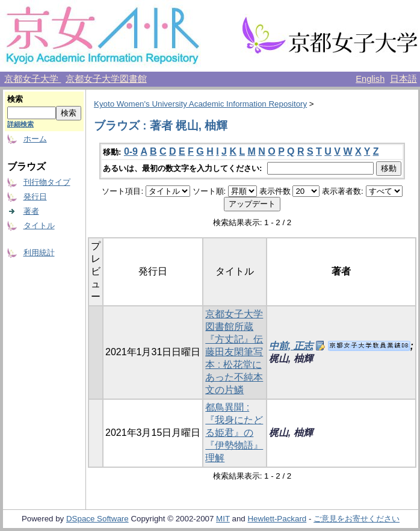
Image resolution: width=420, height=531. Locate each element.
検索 (15, 99)
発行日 (35, 197)
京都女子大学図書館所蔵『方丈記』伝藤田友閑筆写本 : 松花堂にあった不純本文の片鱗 (234, 352)
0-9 (131, 151)
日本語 (403, 79)
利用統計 (39, 253)
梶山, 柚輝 (291, 359)
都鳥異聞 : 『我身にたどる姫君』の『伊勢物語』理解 (234, 433)
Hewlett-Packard (277, 519)
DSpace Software (97, 519)
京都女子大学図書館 (106, 79)
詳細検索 (20, 124)
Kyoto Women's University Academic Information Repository (200, 104)
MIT (223, 519)
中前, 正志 (291, 346)
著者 (31, 211)
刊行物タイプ (47, 182)
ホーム (35, 139)
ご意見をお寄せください (357, 519)
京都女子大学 (32, 79)
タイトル (39, 225)
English (370, 79)
